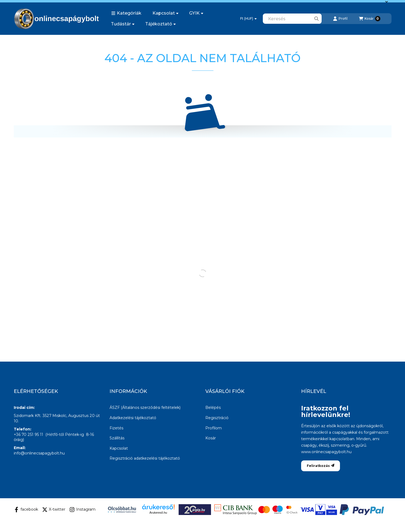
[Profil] (340, 19)
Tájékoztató (160, 24)
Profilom (214, 428)
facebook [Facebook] (26, 510)
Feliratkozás (321, 466)
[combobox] (292, 19)
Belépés (213, 408)
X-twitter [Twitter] (54, 510)
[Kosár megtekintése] (370, 19)
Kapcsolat (165, 13)
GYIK (196, 13)
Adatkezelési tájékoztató (133, 418)
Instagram (82, 510)
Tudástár (123, 24)
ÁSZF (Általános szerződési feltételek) (145, 408)
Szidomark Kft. (28, 416)
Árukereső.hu (158, 513)
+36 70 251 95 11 (28, 435)
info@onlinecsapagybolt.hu (39, 453)
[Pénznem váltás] (248, 19)
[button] (126, 13)
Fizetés (116, 428)
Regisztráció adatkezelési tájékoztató (145, 458)
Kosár (211, 438)
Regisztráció (217, 418)
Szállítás (117, 438)
